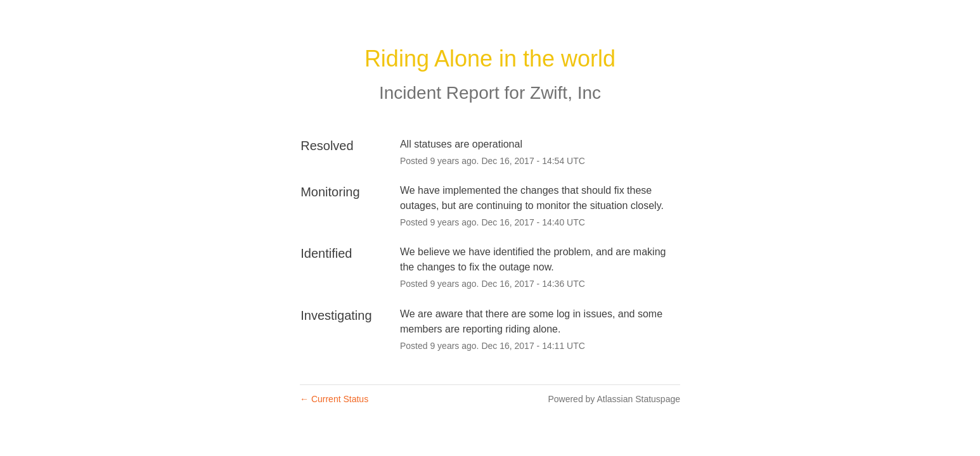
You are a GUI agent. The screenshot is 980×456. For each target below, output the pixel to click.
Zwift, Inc (565, 93)
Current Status (334, 399)
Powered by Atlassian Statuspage (614, 399)
